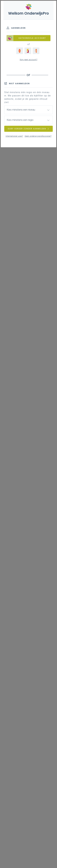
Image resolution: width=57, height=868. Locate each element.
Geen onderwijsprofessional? (38, 136)
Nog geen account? (29, 60)
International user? (14, 136)
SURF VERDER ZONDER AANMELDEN (29, 129)
